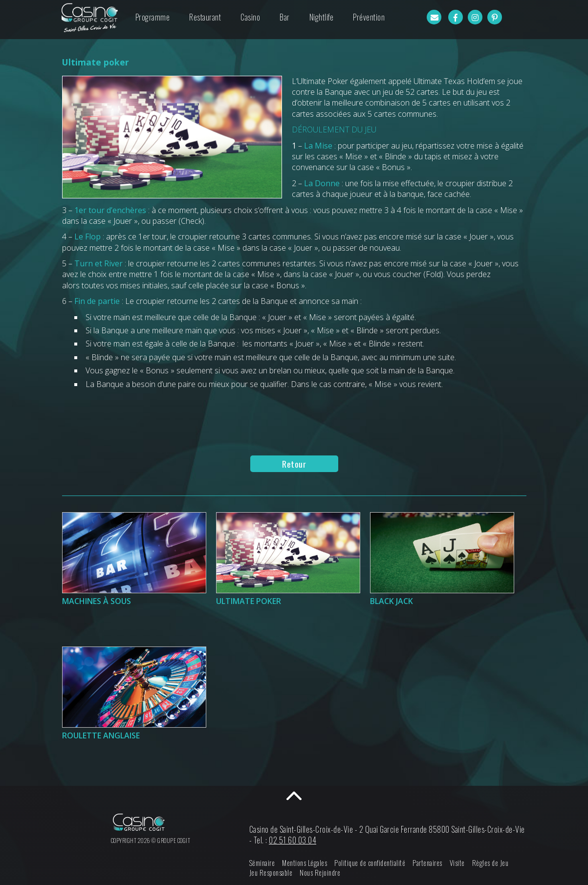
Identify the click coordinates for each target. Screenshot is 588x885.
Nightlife (322, 17)
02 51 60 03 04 (293, 840)
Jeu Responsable (271, 873)
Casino (250, 17)
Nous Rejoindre (320, 873)
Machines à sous (97, 601)
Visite (457, 863)
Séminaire (262, 863)
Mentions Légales (305, 863)
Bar (285, 17)
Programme (153, 17)
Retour (294, 464)
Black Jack (392, 601)
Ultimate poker (249, 601)
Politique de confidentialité (370, 863)
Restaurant (205, 17)
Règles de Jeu (490, 863)
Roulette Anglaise (101, 735)
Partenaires (427, 863)
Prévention (369, 17)
